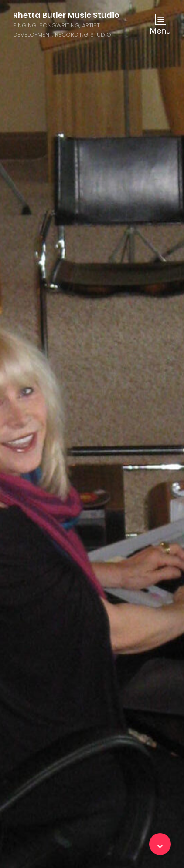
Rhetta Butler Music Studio (66, 15)
